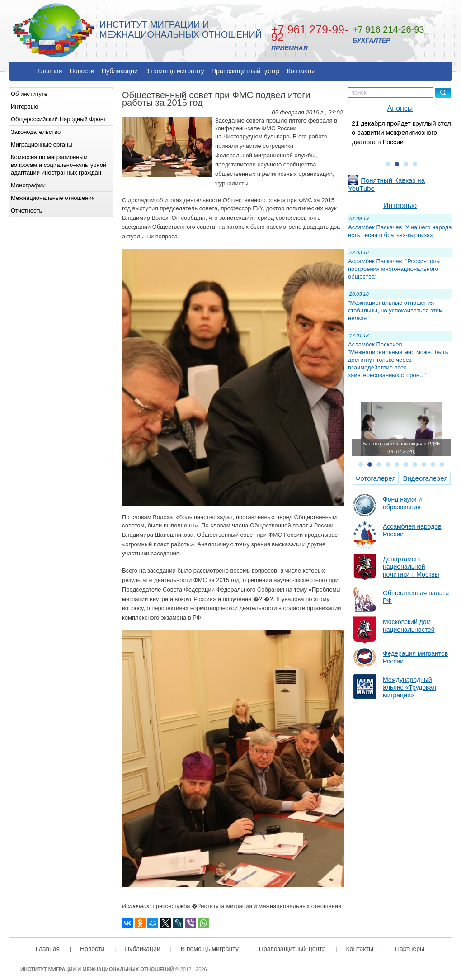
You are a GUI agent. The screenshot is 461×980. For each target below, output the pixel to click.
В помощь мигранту (175, 71)
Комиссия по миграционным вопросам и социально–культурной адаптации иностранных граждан (59, 165)
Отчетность (26, 211)
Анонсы (400, 108)
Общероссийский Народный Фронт (59, 119)
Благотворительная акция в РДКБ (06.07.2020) (401, 447)
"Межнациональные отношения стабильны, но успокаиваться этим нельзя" (395, 310)
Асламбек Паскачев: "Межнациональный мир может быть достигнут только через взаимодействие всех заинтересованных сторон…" (398, 360)
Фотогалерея (376, 478)
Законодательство (36, 132)
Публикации (120, 71)
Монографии (28, 185)
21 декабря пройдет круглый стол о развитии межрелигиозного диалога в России (401, 133)
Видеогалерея (425, 478)
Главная (50, 71)
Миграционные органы (42, 144)
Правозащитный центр (246, 71)
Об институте (29, 94)
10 (442, 464)
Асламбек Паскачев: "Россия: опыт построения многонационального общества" (396, 269)
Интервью (24, 107)
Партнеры (410, 949)
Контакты (301, 71)
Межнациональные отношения (53, 198)
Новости (82, 71)
